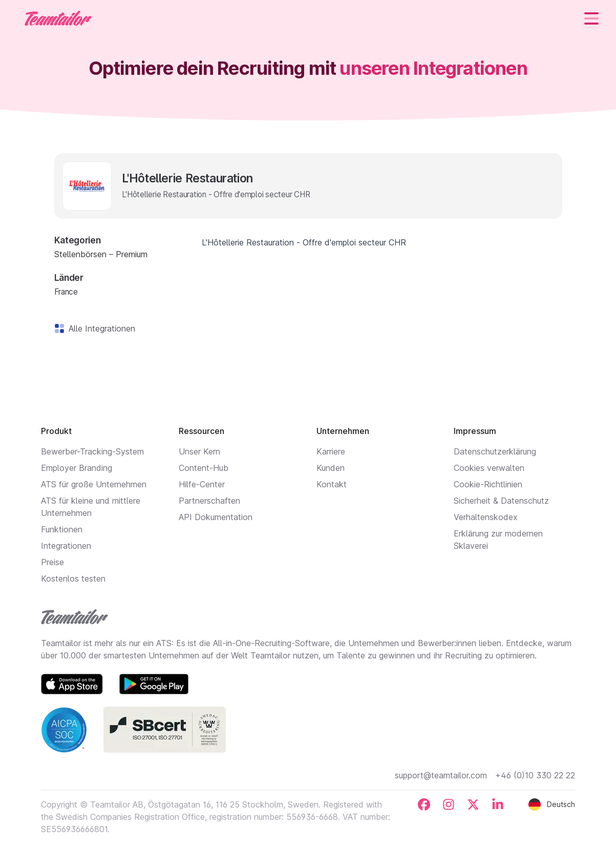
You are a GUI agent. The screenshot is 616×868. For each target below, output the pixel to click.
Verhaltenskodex (486, 517)
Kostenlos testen (73, 578)
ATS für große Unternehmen (94, 484)
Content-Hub (204, 468)
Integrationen (66, 546)
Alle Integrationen (100, 328)
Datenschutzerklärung (495, 451)
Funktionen (62, 529)
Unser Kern (199, 451)
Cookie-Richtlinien (488, 484)
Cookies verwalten (489, 468)
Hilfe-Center (202, 484)
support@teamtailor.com (441, 775)
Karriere (331, 451)
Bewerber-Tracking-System (92, 451)
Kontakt (332, 484)
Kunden (331, 468)
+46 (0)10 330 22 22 (535, 775)
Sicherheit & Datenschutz (501, 501)
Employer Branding (77, 468)
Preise (52, 562)
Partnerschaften (209, 501)
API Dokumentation (216, 517)
